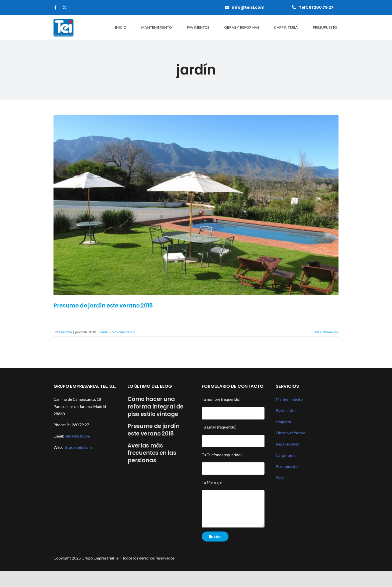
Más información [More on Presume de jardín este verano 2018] (327, 332)
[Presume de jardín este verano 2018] (196, 205)
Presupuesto (287, 466)
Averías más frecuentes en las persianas (152, 453)
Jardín (104, 332)
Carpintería (286, 455)
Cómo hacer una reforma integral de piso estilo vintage (155, 407)
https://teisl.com (78, 447)
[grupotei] (63, 21)
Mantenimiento (289, 399)
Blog (280, 478)
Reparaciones (287, 444)
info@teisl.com (77, 436)
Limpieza (283, 422)
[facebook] (55, 7)
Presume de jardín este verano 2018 (103, 306)
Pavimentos (286, 410)
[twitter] (64, 7)
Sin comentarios (123, 332)
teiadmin (65, 332)
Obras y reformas (291, 433)
